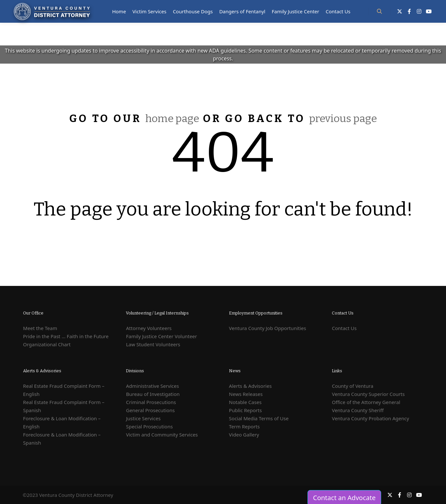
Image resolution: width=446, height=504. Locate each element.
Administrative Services (152, 386)
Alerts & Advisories (250, 386)
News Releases (246, 394)
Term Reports (244, 426)
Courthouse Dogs (193, 11)
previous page (343, 118)
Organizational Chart (47, 344)
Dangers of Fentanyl (242, 11)
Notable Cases (245, 402)
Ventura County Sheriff (358, 410)
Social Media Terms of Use (259, 418)
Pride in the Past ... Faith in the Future (66, 336)
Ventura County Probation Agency (370, 418)
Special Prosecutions (149, 426)
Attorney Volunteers (149, 328)
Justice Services (143, 418)
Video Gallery (244, 435)
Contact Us (338, 11)
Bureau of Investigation (153, 394)
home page (172, 118)
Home (119, 11)
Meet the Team (40, 328)
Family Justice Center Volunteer (161, 336)
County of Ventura (353, 386)
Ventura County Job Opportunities (268, 328)
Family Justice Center (295, 11)
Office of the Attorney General (366, 402)
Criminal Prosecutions (151, 402)
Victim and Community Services (162, 435)
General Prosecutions (150, 410)
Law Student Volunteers (153, 344)
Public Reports (245, 410)
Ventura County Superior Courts (368, 394)
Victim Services (149, 11)
